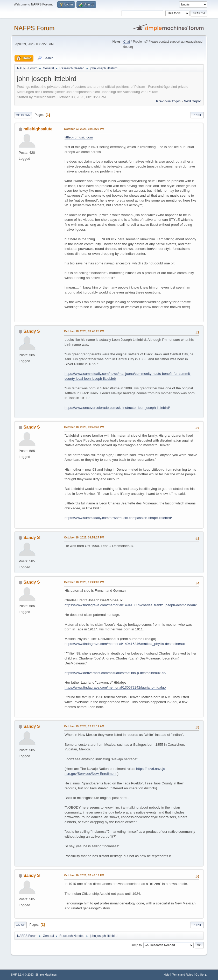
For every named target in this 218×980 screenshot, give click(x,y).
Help (166, 975)
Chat (127, 42)
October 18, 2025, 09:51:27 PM (84, 537)
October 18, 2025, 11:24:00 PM (84, 582)
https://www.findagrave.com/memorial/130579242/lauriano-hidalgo (115, 687)
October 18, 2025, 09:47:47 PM (84, 427)
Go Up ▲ (201, 975)
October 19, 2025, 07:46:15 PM (84, 875)
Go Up (20, 925)
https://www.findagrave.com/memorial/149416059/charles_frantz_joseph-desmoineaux (131, 605)
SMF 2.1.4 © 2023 (22, 975)
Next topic (192, 101)
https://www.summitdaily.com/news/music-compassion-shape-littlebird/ (118, 518)
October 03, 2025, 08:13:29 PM (84, 129)
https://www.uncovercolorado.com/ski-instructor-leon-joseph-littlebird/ (117, 408)
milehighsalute (38, 129)
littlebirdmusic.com (79, 137)
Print (197, 115)
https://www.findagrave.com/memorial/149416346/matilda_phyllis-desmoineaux (125, 644)
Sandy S (32, 331)
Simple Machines (46, 975)
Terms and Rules (182, 975)
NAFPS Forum (34, 28)
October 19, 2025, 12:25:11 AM (84, 726)
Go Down (23, 115)
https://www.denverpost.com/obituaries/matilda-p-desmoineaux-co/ (115, 673)
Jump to (136, 945)
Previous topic (168, 101)
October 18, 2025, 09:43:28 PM (84, 331)
